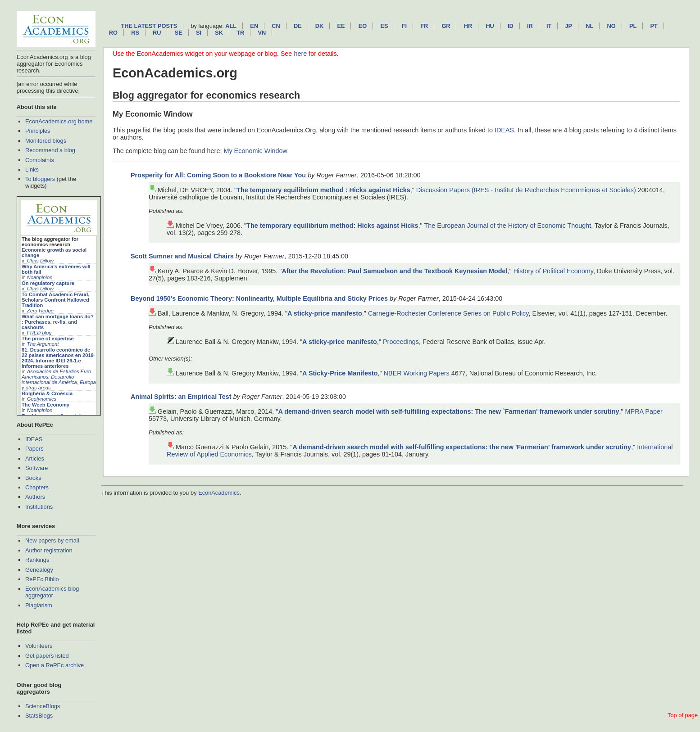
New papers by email (52, 540)
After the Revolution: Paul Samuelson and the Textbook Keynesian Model (394, 271)
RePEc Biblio (42, 579)
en (254, 26)
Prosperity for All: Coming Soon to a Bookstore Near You (218, 175)
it (549, 26)
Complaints (40, 160)
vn (262, 33)
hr (468, 26)
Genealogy (39, 570)
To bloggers (40, 179)
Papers (34, 449)
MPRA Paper (644, 411)
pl (633, 26)
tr (240, 33)
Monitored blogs (46, 141)
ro (113, 33)
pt (654, 26)
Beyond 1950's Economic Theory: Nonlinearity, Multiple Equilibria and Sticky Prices (259, 298)
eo (363, 26)
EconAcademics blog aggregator (52, 592)
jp (568, 26)
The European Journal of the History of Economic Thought (507, 226)
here (300, 54)
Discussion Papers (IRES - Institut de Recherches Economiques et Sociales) (526, 190)
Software (37, 468)
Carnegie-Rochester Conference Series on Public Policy (448, 313)
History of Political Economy (553, 271)
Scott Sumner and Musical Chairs (182, 256)
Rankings (37, 560)
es (384, 26)
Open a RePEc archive (55, 665)
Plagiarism (39, 605)
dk (319, 26)
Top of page (683, 715)
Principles (38, 131)
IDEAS (34, 439)
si (199, 33)
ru (157, 33)
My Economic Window (255, 151)
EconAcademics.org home (59, 121)
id (511, 26)
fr (424, 26)
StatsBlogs (39, 716)
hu (490, 26)
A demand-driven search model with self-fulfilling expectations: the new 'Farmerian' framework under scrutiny (462, 447)
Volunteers (39, 646)
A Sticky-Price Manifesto (340, 373)
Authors (35, 497)
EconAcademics (219, 493)
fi (404, 26)
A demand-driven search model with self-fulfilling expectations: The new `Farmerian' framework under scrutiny (448, 411)
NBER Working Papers (417, 373)
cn (276, 26)
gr (446, 26)
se (179, 33)
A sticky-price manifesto (325, 313)
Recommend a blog (50, 150)
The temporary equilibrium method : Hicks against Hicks (323, 190)
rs (135, 33)
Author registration (49, 550)
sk (219, 33)
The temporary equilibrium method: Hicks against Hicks (332, 226)
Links (32, 169)
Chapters (37, 487)
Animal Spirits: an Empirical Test (181, 397)
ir (530, 26)
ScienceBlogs (43, 706)
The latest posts (149, 26)
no (611, 26)
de (298, 26)
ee (341, 26)
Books (33, 478)
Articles (35, 459)
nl (589, 26)
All (231, 26)
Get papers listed (47, 656)
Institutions (39, 507)
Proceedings (401, 342)
